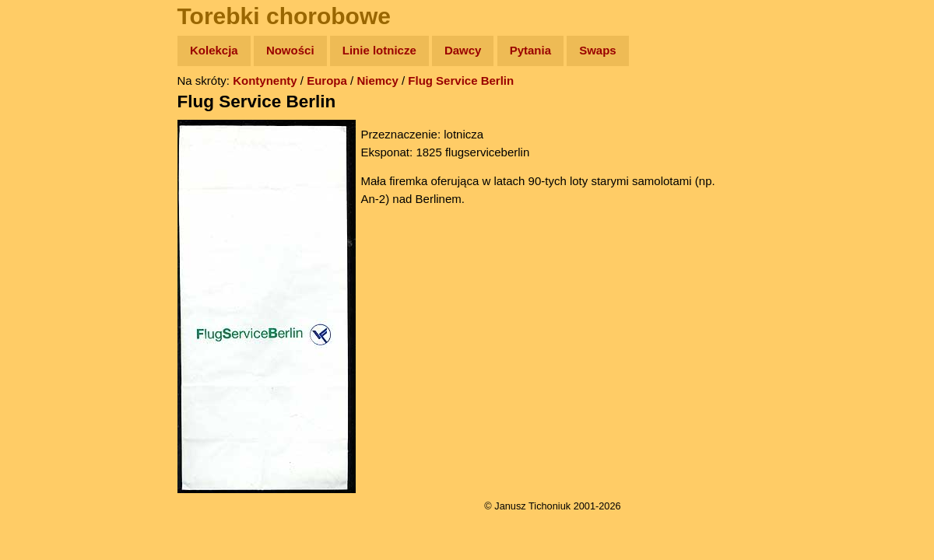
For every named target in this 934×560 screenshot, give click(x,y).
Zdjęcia (46, 141)
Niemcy (377, 80)
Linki (40, 290)
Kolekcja (214, 50)
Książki (46, 201)
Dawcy (463, 50)
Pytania (530, 50)
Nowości (290, 50)
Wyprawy (52, 111)
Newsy (45, 171)
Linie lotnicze (379, 50)
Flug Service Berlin (461, 80)
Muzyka (47, 231)
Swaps (598, 50)
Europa (327, 80)
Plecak (45, 261)
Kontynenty (265, 80)
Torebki (47, 321)
